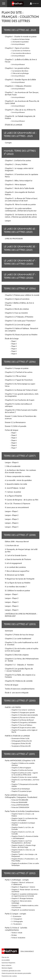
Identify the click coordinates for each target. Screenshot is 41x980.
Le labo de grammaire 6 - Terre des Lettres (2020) (20, 262)
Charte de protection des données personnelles (16, 973)
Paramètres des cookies (9, 976)
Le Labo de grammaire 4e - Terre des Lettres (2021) (20, 230)
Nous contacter (7, 965)
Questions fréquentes (8, 963)
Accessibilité (6, 960)
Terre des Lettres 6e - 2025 (20, 30)
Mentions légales (7, 968)
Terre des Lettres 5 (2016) (20, 362)
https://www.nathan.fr (27, 951)
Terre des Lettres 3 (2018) (20, 535)
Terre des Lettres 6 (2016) (20, 288)
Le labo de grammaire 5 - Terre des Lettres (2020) (20, 276)
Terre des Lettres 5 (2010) (20, 701)
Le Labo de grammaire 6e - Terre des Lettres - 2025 (20, 135)
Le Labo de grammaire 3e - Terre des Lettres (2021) (20, 248)
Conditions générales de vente (11, 971)
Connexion (35, 3)
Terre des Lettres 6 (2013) (20, 624)
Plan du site (5, 957)
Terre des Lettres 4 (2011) (19, 754)
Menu (4, 4)
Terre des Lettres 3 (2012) (20, 873)
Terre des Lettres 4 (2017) (20, 456)
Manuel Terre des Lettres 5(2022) (20, 152)
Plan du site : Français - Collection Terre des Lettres (20, 17)
